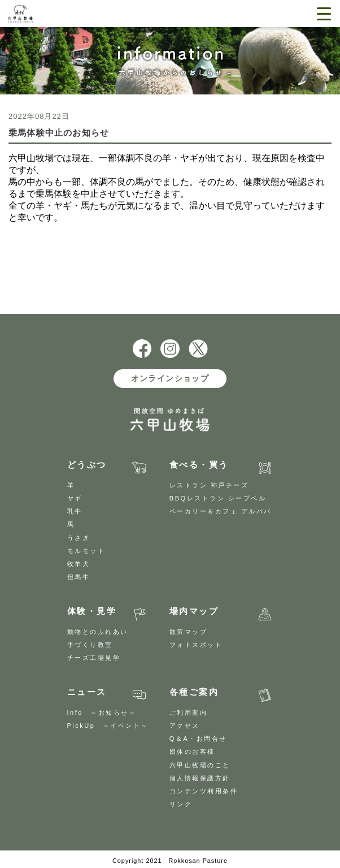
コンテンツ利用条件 (204, 791)
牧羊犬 (79, 564)
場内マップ (194, 611)
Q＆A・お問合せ (198, 739)
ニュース (87, 692)
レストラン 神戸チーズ (209, 485)
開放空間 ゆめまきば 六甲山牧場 (46, 14)
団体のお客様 (192, 752)
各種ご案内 (194, 692)
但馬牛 (79, 577)
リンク (181, 804)
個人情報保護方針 (200, 778)
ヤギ (75, 498)
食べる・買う (199, 465)
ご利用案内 (189, 712)
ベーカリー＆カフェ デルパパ (221, 511)
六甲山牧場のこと (200, 765)
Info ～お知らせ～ (102, 712)
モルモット (86, 551)
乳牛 (75, 511)
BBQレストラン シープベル (218, 498)
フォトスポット (196, 645)
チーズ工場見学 (94, 658)
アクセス (185, 726)
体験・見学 (92, 611)
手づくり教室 (90, 645)
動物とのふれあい (98, 632)
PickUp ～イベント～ (108, 726)
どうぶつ (87, 465)
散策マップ (189, 632)
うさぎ (79, 538)
